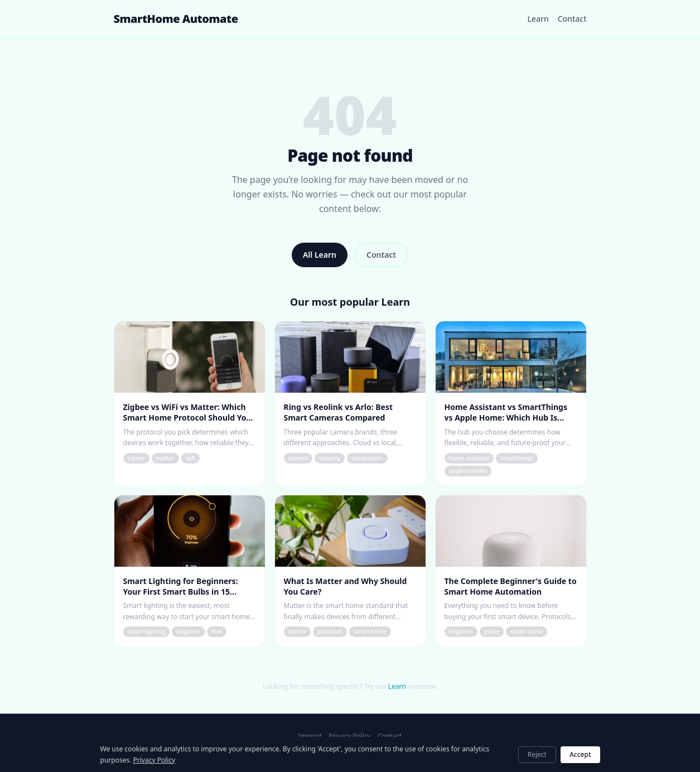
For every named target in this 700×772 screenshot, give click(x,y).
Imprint (310, 736)
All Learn (320, 255)
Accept (580, 754)
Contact (572, 19)
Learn (538, 19)
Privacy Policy (350, 736)
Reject (537, 754)
